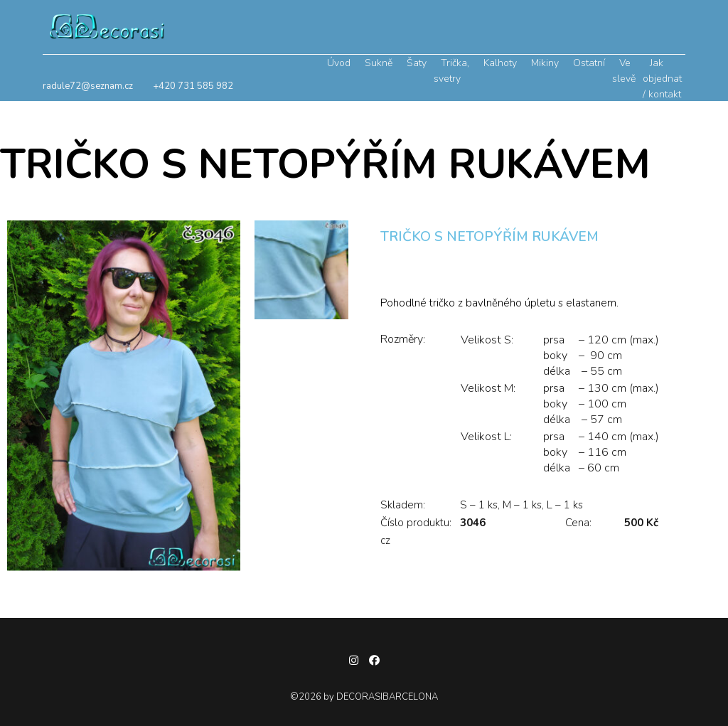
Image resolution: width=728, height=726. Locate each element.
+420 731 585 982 (193, 86)
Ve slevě (624, 71)
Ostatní (589, 63)
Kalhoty (500, 63)
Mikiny (545, 63)
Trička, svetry (451, 71)
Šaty (417, 63)
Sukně (379, 63)
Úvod (339, 63)
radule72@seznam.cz (88, 86)
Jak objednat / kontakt (662, 79)
